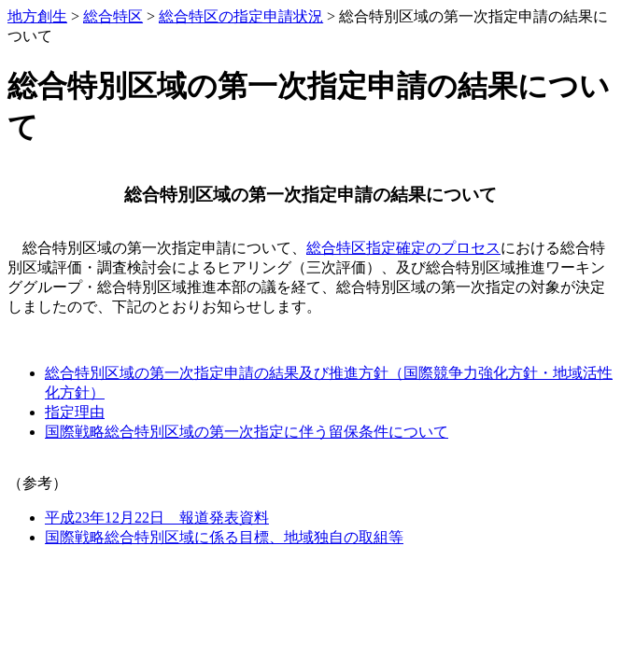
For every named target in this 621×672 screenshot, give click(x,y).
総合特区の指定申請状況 (241, 16)
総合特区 (113, 16)
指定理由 (75, 412)
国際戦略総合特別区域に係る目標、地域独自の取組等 (224, 537)
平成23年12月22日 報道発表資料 (157, 518)
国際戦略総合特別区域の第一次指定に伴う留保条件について (247, 432)
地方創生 (37, 16)
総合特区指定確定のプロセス (403, 248)
